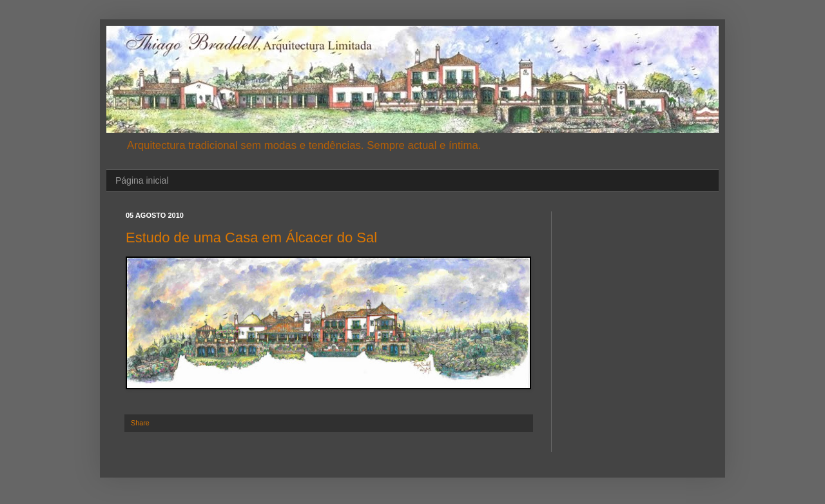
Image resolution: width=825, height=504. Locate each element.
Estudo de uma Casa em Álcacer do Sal (251, 237)
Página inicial (142, 180)
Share (140, 423)
